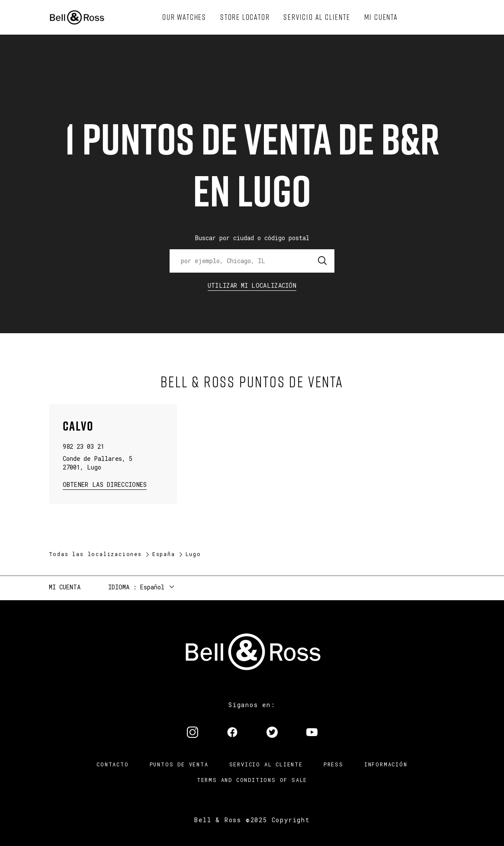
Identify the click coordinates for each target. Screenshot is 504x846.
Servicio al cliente (266, 764)
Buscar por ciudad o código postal (252, 238)
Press (334, 764)
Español (152, 587)
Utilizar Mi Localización (252, 285)
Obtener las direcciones (104, 484)
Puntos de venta (179, 764)
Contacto (112, 764)
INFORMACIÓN (386, 764)
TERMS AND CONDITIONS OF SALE (252, 780)
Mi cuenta (65, 587)
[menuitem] (184, 17)
